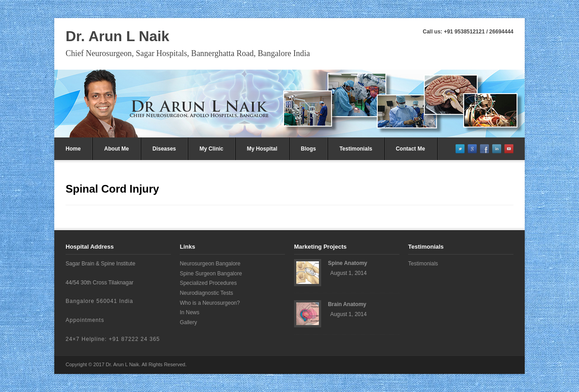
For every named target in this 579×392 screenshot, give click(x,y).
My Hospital (262, 149)
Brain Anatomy (347, 304)
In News (189, 312)
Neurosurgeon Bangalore (210, 264)
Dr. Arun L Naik (117, 36)
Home (73, 149)
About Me (116, 149)
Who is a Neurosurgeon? (210, 303)
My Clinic (211, 149)
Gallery (188, 322)
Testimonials (356, 149)
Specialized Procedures (208, 283)
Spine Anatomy (348, 263)
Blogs (308, 149)
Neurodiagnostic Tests (206, 293)
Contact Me (411, 149)
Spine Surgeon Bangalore (211, 274)
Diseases (164, 149)
